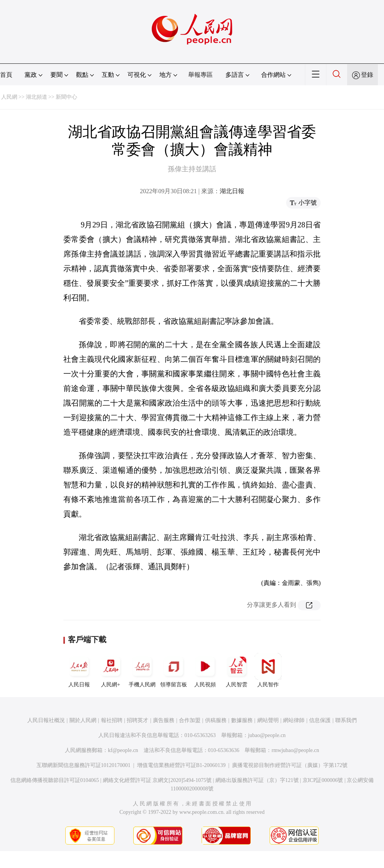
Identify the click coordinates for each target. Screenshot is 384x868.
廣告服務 (164, 720)
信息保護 (320, 720)
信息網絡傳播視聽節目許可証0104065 (55, 780)
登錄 (367, 75)
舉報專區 (200, 75)
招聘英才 (137, 720)
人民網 (9, 97)
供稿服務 (216, 720)
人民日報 (79, 670)
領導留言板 (174, 670)
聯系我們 (346, 720)
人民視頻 (205, 670)
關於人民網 (83, 720)
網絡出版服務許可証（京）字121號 (257, 780)
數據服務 (242, 720)
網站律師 (294, 720)
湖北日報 (232, 191)
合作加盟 (190, 720)
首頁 (6, 75)
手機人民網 (142, 670)
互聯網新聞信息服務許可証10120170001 (84, 765)
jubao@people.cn (267, 735)
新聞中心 (66, 97)
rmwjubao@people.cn (295, 750)
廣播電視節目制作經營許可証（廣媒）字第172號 (290, 765)
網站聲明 (268, 720)
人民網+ (111, 670)
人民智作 (268, 670)
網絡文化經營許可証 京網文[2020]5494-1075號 (157, 780)
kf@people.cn (123, 750)
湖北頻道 (36, 97)
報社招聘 (112, 720)
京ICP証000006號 (323, 780)
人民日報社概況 (46, 720)
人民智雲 (237, 670)
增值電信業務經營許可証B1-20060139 (181, 765)
